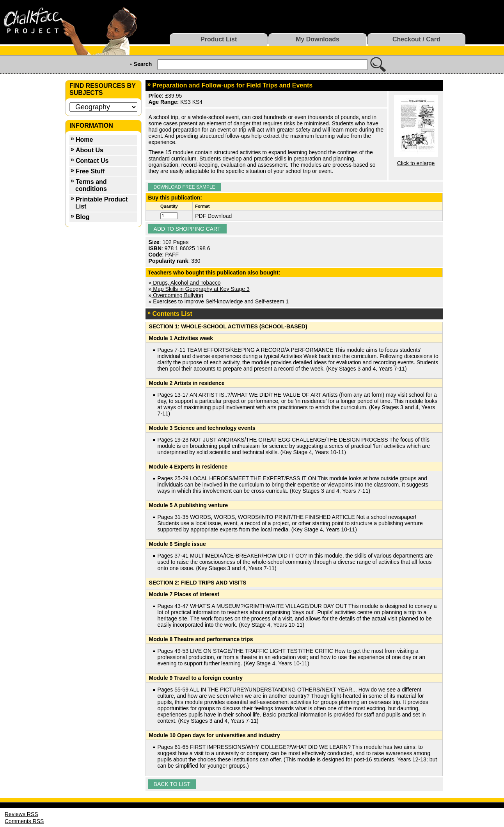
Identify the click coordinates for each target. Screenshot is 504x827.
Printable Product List (101, 203)
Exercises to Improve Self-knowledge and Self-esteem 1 (220, 301)
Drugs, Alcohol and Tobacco (186, 283)
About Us (90, 150)
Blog (83, 217)
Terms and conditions (91, 185)
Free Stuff (90, 171)
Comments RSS (24, 821)
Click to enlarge (416, 163)
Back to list (172, 784)
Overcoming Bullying (177, 295)
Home (84, 140)
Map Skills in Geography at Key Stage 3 (200, 289)
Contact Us (92, 161)
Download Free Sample (185, 187)
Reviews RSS (21, 814)
